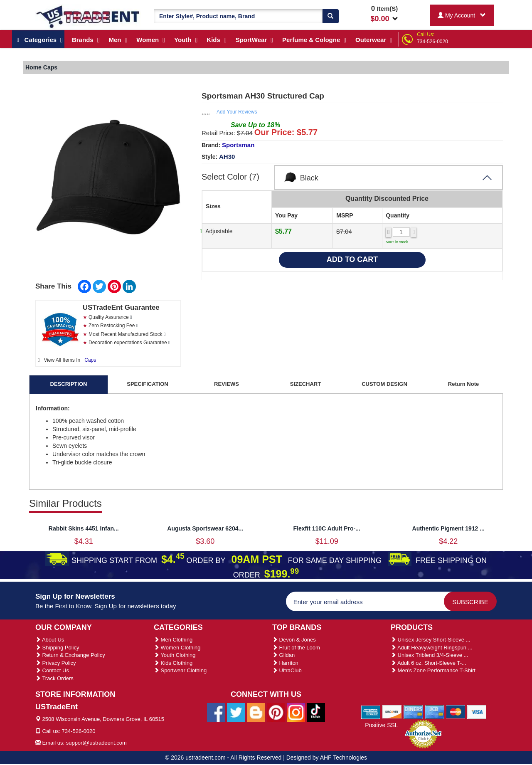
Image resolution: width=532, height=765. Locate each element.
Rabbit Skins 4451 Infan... (84, 528)
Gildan (283, 655)
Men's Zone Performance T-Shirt (433, 670)
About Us (50, 640)
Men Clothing (173, 640)
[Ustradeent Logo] (88, 16)
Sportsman (238, 145)
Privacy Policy (56, 663)
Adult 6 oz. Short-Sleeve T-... (429, 663)
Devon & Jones (294, 640)
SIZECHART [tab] (305, 384)
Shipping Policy (57, 648)
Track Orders (54, 678)
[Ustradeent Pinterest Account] (276, 712)
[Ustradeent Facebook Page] (216, 712)
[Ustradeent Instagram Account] (296, 712)
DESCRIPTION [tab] (69, 384)
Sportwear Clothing (180, 670)
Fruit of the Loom (296, 648)
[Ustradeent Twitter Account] (236, 712)
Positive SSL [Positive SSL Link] (381, 725)
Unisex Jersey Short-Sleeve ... (430, 640)
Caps (90, 360)
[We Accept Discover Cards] (392, 712)
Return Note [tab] (463, 384)
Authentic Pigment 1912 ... (448, 528)
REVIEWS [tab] (227, 384)
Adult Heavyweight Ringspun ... (432, 648)
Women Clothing (177, 648)
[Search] (330, 16)
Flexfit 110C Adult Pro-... (327, 528)
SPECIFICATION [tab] (147, 384)
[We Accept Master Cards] (456, 712)
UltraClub (287, 670)
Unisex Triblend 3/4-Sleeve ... (429, 655)
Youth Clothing (175, 655)
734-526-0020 (432, 42)
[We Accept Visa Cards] (477, 712)
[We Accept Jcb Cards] (435, 712)
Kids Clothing (173, 663)
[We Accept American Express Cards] (371, 712)
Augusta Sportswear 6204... (205, 528)
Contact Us (52, 670)
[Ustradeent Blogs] (256, 712)
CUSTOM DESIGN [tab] (384, 384)
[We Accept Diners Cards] (413, 712)
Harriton (285, 663)
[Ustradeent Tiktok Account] (316, 712)
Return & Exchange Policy (70, 655)
